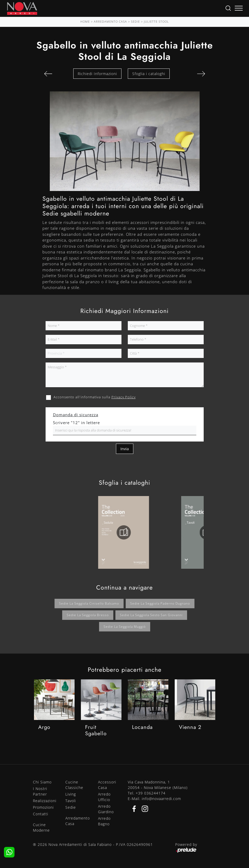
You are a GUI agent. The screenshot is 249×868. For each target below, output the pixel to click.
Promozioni (43, 807)
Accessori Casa (107, 785)
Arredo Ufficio (104, 797)
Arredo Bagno (104, 821)
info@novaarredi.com (161, 799)
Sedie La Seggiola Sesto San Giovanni (151, 615)
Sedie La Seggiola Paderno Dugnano (160, 603)
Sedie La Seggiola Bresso (88, 615)
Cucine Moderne (41, 827)
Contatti (41, 814)
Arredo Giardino (106, 809)
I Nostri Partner (40, 791)
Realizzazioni (45, 801)
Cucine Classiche (74, 785)
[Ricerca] (228, 8)
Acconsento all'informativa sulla (95, 397)
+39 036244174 (151, 793)
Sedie (135, 21)
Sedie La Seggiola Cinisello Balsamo (89, 603)
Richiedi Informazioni (97, 74)
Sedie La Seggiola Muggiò (125, 627)
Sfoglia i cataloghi (149, 74)
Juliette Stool (156, 21)
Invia (125, 449)
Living (71, 794)
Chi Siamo (42, 782)
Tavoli (71, 801)
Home (85, 21)
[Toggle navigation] (239, 8)
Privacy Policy (124, 397)
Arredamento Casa (110, 21)
